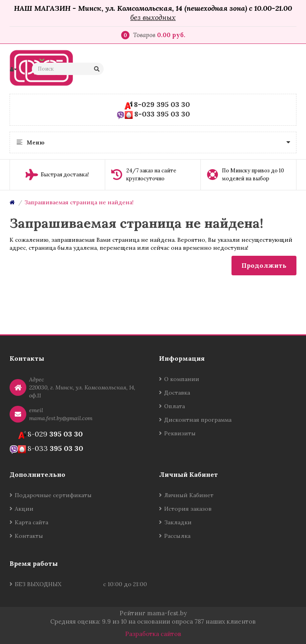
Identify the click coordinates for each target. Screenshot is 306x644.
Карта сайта (31, 522)
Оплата (175, 406)
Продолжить (264, 265)
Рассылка (177, 536)
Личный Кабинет (189, 495)
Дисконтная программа (198, 420)
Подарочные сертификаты (53, 495)
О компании (182, 379)
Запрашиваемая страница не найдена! (79, 202)
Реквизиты (180, 433)
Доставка (177, 393)
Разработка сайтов (153, 634)
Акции (24, 509)
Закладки (178, 522)
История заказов (188, 509)
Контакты (29, 536)
